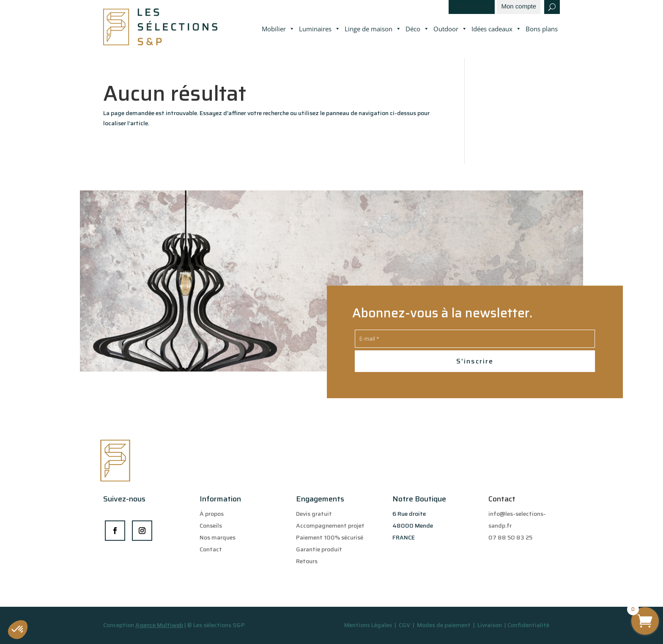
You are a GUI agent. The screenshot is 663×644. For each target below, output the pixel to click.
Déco (417, 29)
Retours (307, 561)
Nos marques (472, 7)
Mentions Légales (368, 625)
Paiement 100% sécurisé (330, 537)
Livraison (490, 625)
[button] (18, 630)
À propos (212, 514)
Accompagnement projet (330, 526)
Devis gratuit (314, 514)
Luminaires (320, 29)
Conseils (211, 526)
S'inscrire (475, 361)
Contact (211, 549)
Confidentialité (528, 625)
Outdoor (450, 29)
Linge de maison (373, 29)
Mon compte (519, 7)
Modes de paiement (444, 625)
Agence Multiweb (159, 625)
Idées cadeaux (496, 29)
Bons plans (542, 29)
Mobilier (278, 29)
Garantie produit (319, 549)
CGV (405, 625)
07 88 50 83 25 (510, 537)
